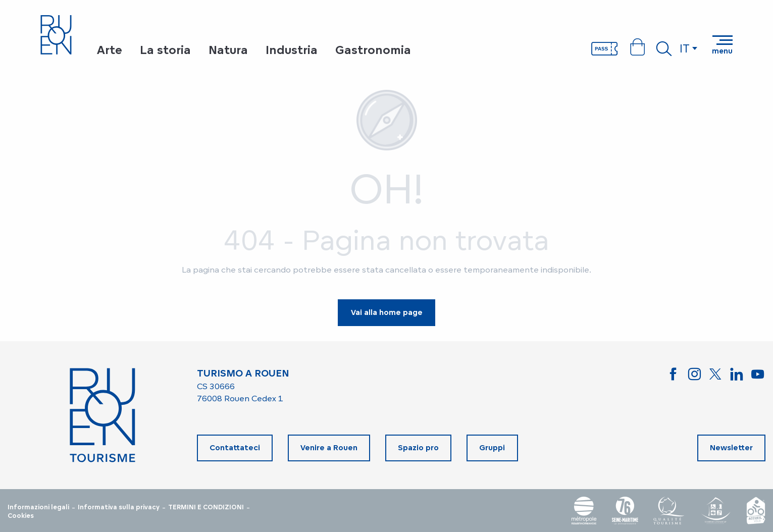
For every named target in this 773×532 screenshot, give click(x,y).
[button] (664, 48)
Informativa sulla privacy (119, 507)
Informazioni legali (38, 507)
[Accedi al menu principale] (722, 45)
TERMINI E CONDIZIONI (206, 507)
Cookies (21, 516)
